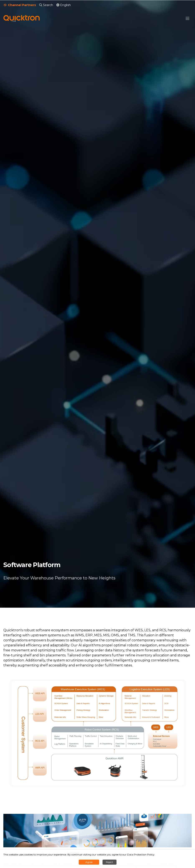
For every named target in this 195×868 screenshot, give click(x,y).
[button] (187, 18)
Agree (89, 862)
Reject (110, 862)
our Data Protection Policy (138, 855)
